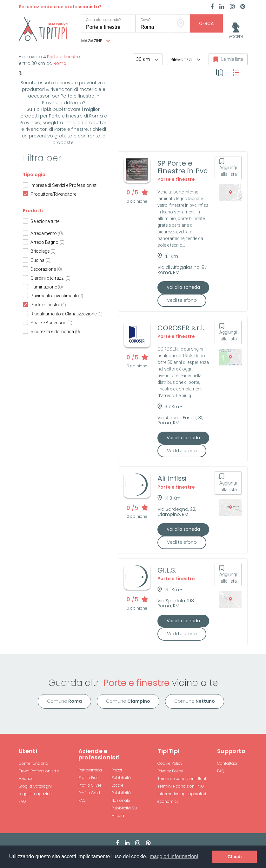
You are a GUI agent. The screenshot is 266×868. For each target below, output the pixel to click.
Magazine (96, 41)
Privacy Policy (170, 771)
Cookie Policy (170, 763)
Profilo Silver (90, 785)
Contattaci (227, 763)
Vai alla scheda (183, 287)
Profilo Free (89, 778)
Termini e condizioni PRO (181, 786)
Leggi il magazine (35, 794)
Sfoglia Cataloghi (35, 786)
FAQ (22, 801)
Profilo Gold (89, 793)
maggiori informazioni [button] (174, 856)
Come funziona (33, 763)
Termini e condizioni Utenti (182, 779)
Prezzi (117, 770)
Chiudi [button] (235, 857)
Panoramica (90, 770)
